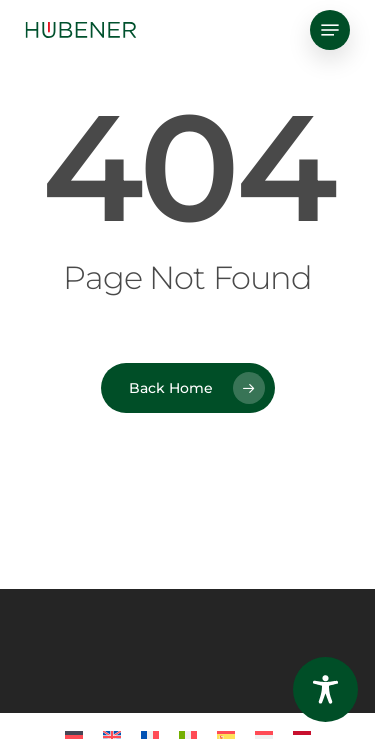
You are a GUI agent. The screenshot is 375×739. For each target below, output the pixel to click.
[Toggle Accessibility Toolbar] (325, 689)
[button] (330, 30)
